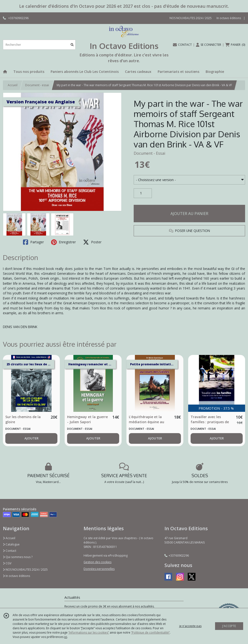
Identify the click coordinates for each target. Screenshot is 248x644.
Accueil (13, 85)
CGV (7, 563)
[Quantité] (143, 193)
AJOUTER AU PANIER (189, 214)
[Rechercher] (72, 45)
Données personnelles (99, 569)
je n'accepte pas (190, 626)
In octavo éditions (16, 576)
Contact (10, 551)
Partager (33, 242)
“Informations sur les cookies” (89, 632)
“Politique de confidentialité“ (150, 632)
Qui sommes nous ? (18, 557)
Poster (92, 242)
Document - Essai (149, 153)
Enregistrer (63, 242)
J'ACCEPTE (229, 626)
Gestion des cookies (97, 562)
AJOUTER (31, 438)
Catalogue (11, 544)
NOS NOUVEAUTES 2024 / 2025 (25, 570)
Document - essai (37, 85)
